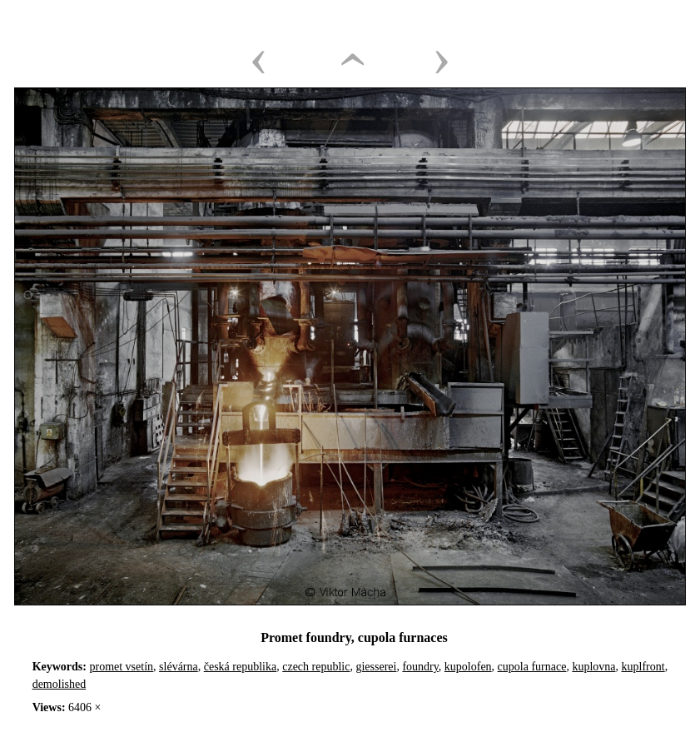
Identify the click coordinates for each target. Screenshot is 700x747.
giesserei (376, 667)
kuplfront (643, 667)
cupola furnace (532, 667)
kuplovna (593, 667)
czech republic (316, 667)
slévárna (179, 667)
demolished (60, 684)
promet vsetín (121, 667)
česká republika (240, 667)
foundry (420, 667)
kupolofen (468, 667)
